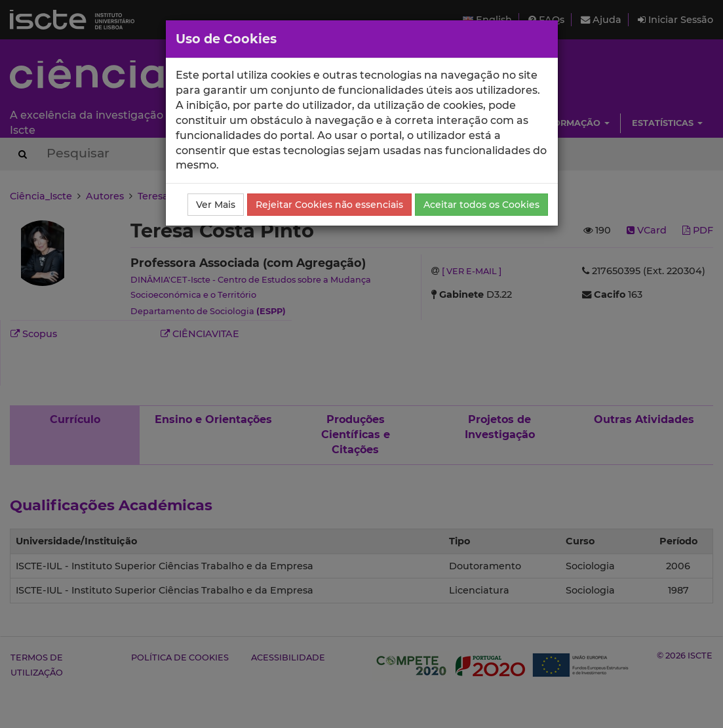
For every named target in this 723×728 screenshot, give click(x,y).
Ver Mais (216, 205)
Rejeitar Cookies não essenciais (329, 205)
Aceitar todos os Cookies (481, 205)
